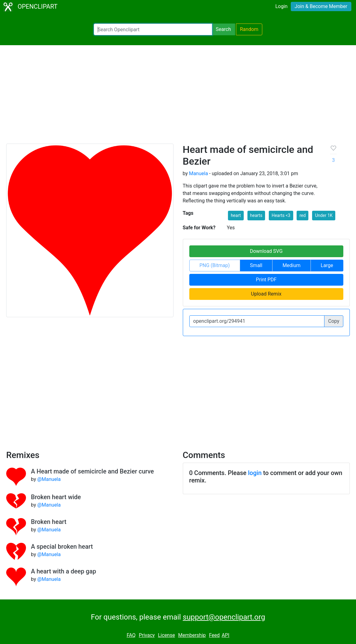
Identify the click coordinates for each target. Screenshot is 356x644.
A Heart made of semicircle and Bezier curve (92, 471)
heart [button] (236, 215)
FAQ (131, 635)
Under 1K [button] (324, 215)
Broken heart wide (56, 497)
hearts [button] (256, 215)
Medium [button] (291, 265)
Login (281, 6)
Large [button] (327, 265)
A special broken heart (62, 547)
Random (249, 29)
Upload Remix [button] (266, 294)
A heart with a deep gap (64, 571)
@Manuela (49, 479)
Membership (192, 635)
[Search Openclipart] (153, 29)
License (167, 635)
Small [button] (256, 265)
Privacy (147, 635)
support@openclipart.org (224, 617)
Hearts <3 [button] (281, 215)
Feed (214, 635)
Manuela (198, 173)
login (255, 473)
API (226, 635)
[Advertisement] (178, 97)
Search (223, 29)
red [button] (302, 215)
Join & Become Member (321, 6)
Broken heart (49, 522)
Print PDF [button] (266, 280)
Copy (334, 321)
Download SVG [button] (266, 251)
